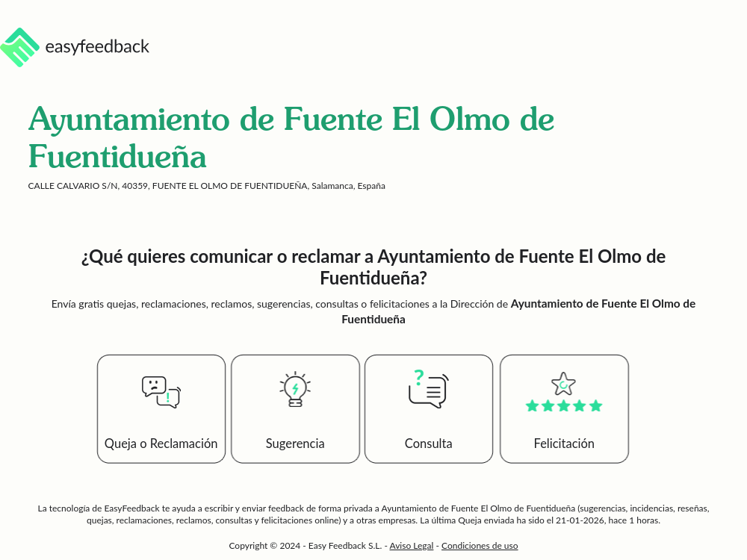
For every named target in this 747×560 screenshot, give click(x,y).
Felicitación (565, 444)
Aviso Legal (412, 545)
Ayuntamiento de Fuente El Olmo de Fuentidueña (479, 508)
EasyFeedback (133, 508)
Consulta (429, 444)
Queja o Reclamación (161, 444)
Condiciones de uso (480, 545)
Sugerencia (295, 444)
